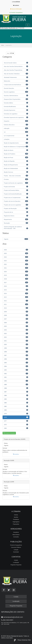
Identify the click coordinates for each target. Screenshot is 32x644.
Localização (16, 562)
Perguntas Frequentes (16, 565)
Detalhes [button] (16, 454)
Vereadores (16, 532)
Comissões (16, 537)
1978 (10, 53)
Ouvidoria (16, 5)
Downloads (16, 552)
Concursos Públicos (16, 547)
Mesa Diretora (16, 535)
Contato (16, 560)
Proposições (16, 524)
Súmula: (5, 448)
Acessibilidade (16, 2)
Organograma (16, 522)
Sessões (16, 517)
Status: (6, 443)
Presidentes (16, 519)
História (16, 515)
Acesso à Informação (16, 9)
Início (3, 45)
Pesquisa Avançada (9, 433)
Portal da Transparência (16, 13)
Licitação (16, 550)
